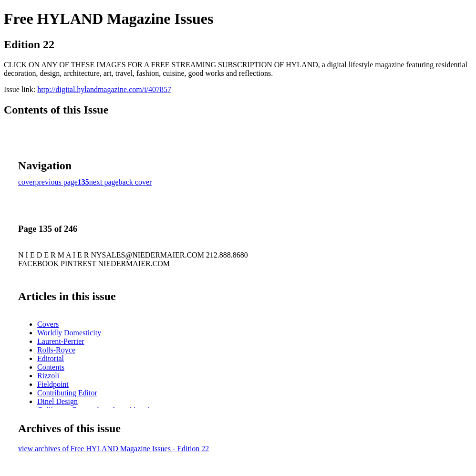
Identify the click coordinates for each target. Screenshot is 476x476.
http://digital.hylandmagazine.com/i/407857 (104, 89)
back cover (135, 182)
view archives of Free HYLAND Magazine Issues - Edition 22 (114, 449)
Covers (48, 324)
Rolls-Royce (56, 350)
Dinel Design (57, 401)
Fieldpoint (53, 384)
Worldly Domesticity (69, 333)
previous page (57, 182)
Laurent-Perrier (61, 341)
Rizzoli (48, 376)
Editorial (51, 358)
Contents (51, 367)
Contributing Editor (67, 393)
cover (27, 182)
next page (104, 182)
